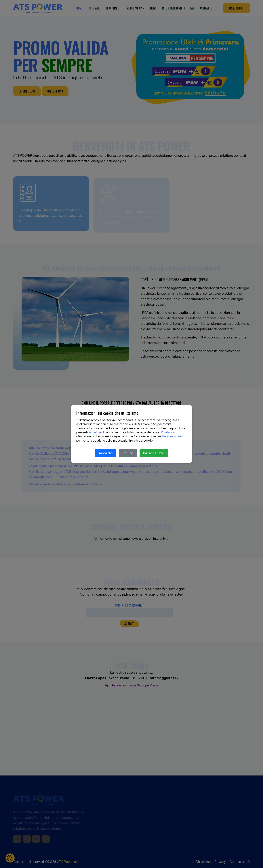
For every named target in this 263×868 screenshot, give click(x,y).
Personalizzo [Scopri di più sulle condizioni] (154, 453)
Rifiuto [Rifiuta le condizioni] (128, 453)
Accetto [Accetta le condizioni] (106, 453)
